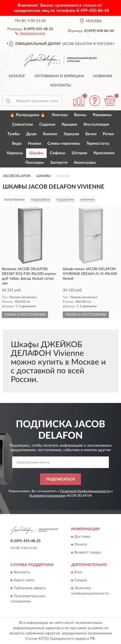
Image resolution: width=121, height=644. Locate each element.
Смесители (23, 124)
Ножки (35, 144)
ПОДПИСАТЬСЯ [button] (60, 479)
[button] (30, 33)
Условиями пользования (47, 496)
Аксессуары (85, 163)
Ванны (80, 115)
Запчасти (59, 163)
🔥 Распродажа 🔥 (28, 115)
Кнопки (50, 134)
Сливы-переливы (64, 144)
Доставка (82, 537)
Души (31, 134)
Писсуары (35, 163)
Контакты (61, 85)
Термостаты (98, 144)
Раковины (102, 115)
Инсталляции (96, 124)
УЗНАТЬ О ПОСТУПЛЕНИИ (25, 315)
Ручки (108, 134)
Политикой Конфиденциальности (85, 491)
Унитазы (60, 115)
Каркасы (15, 153)
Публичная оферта (30, 588)
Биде (17, 144)
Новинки (103, 76)
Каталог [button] (17, 76)
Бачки (91, 134)
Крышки (69, 124)
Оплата (81, 545)
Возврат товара (88, 552)
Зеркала (71, 134)
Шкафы (36, 153)
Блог (78, 573)
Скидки (81, 580)
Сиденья (47, 124)
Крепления (104, 153)
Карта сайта (24, 580)
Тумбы (14, 134)
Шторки (79, 153)
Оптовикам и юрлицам (59, 76)
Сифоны (58, 153)
